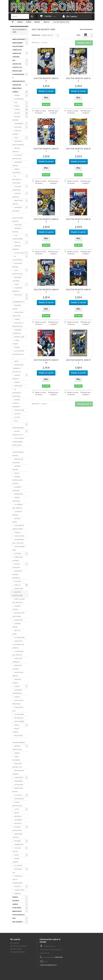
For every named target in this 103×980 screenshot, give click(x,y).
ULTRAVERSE (19, 714)
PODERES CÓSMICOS (17, 332)
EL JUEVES (18, 866)
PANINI (17, 106)
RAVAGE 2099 (19, 410)
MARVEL (17, 113)
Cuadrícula (86, 35)
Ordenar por (36, 35)
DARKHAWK (18, 620)
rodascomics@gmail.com (48, 965)
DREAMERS (18, 781)
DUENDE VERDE (17, 625)
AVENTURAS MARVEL (18, 674)
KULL (16, 421)
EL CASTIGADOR (17, 258)
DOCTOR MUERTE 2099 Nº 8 (78, 80)
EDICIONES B (19, 799)
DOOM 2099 (18, 589)
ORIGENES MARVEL (17, 164)
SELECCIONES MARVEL (18, 220)
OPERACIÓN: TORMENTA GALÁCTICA (18, 368)
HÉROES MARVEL (17, 468)
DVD (14, 918)
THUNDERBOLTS (18, 302)
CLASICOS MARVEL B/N (17, 157)
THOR (16, 284)
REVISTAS (18, 823)
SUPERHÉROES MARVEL (18, 454)
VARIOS (17, 382)
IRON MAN (18, 295)
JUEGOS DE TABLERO (17, 55)
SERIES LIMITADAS (16, 499)
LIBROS (15, 904)
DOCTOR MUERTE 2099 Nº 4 (46, 221)
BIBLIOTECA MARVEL (18, 202)
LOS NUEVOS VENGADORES (18, 527)
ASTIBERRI (18, 820)
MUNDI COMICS (16, 860)
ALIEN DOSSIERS (16, 758)
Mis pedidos (15, 943)
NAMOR (17, 347)
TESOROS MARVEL (17, 230)
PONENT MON (19, 890)
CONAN (17, 686)
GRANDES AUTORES (17, 279)
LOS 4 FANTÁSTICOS (18, 272)
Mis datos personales (18, 952)
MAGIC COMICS (16, 730)
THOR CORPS (19, 536)
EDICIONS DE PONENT (18, 772)
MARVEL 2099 (19, 337)
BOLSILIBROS (17, 922)
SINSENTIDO (19, 844)
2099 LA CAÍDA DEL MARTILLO (19, 601)
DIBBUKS (17, 894)
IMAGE (17, 725)
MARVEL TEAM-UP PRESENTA (16, 403)
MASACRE (18, 127)
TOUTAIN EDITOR (17, 850)
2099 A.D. (17, 585)
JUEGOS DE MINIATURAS (17, 87)
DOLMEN (17, 841)
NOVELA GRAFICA (16, 150)
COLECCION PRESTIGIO (18, 314)
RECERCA (18, 816)
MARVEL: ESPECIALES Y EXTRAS (18, 480)
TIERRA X (17, 533)
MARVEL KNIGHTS (16, 377)
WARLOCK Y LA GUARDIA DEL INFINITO (18, 645)
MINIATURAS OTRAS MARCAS (18, 913)
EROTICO (17, 886)
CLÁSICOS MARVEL (17, 513)
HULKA (17, 473)
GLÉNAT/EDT (19, 778)
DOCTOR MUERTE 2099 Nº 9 (46, 80)
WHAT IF (17, 242)
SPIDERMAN (19, 124)
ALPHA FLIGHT (19, 253)
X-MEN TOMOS (16, 342)
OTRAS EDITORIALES (17, 804)
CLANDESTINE (19, 638)
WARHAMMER (17, 43)
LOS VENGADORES (18, 237)
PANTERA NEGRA (17, 307)
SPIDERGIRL (19, 494)
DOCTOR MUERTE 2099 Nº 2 (46, 291)
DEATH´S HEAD (17, 632)
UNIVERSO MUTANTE (17, 209)
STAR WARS (17, 908)
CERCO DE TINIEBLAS (17, 660)
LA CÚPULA (18, 795)
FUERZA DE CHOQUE (18, 559)
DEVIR (16, 813)
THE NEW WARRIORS (17, 188)
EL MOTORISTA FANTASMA (17, 180)
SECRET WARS (16, 520)
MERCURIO (18, 386)
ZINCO (16, 855)
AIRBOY (17, 753)
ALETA (16, 809)
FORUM (17, 110)
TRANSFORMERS (19, 743)
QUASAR (17, 414)
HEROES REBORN (17, 248)
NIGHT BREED (19, 722)
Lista (91, 35)
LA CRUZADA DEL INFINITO (18, 653)
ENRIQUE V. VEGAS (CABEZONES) (18, 879)
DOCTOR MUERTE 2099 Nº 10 (46, 361)
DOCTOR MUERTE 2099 (17, 594)
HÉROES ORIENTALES (17, 748)
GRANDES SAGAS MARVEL (18, 143)
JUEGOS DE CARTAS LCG (17, 66)
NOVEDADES (19, 99)
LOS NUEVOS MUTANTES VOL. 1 (18, 354)
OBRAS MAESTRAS (17, 171)
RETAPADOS (19, 718)
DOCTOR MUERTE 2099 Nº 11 (78, 291)
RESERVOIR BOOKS (18, 790)
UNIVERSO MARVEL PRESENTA (17, 574)
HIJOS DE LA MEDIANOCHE (18, 325)
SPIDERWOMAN (18, 428)
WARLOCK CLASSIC (17, 667)
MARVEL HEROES (16, 118)
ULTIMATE (18, 554)
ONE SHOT (18, 225)
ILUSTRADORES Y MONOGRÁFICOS (19, 78)
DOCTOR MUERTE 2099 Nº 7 (46, 150)
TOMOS (17, 319)
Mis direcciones (16, 949)
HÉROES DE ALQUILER (18, 461)
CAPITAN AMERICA (17, 195)
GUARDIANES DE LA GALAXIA (18, 541)
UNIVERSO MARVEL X (17, 290)
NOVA (16, 361)
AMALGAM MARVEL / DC (17, 765)
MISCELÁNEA (17, 71)
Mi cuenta (15, 939)
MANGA (15, 897)
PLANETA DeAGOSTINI (17, 829)
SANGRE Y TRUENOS (17, 489)
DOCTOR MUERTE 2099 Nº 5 (78, 150)
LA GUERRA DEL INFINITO (18, 506)
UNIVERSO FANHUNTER (17, 692)
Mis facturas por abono (18, 946)
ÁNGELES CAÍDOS (17, 681)
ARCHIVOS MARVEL (17, 265)
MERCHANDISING (19, 39)
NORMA (17, 95)
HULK (16, 138)
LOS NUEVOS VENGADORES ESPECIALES (18, 442)
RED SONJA (18, 736)
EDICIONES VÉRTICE (17, 836)
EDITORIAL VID (17, 871)
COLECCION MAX (18, 709)
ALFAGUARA (19, 785)
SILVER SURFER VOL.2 (18, 433)
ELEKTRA (17, 581)
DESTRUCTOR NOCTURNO (19, 615)
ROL (14, 60)
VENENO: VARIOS (17, 608)
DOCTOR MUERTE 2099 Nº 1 (78, 361)
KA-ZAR (17, 417)
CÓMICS (15, 92)
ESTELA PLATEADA (16, 566)
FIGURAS (16, 901)
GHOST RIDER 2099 (19, 548)
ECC (16, 102)
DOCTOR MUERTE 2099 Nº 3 (78, 221)
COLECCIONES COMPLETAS (18, 48)
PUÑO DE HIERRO (17, 132)
